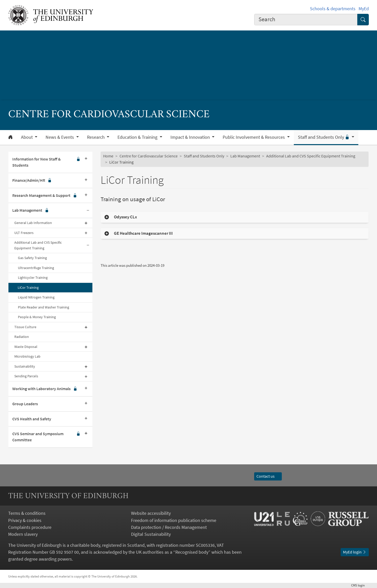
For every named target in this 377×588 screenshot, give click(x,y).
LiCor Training (28, 287)
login (360, 585)
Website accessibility (151, 513)
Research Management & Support (45, 196)
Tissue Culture (25, 327)
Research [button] (96, 137)
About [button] (27, 137)
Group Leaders (25, 404)
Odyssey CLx (125, 217)
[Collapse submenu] (88, 211)
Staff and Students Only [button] (324, 137)
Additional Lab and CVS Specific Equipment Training (38, 245)
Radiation (22, 337)
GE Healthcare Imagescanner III (143, 233)
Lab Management (31, 210)
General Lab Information (33, 223)
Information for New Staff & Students (46, 162)
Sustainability (25, 366)
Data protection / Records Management (169, 527)
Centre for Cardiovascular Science (149, 156)
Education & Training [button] (138, 137)
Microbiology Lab (27, 356)
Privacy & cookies (25, 520)
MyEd (364, 9)
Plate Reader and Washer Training (44, 307)
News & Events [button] (60, 137)
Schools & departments (333, 9)
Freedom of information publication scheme (174, 520)
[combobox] (306, 20)
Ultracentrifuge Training (36, 268)
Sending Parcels (26, 376)
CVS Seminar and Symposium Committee (46, 437)
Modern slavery (23, 534)
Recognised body (192, 552)
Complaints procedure (30, 527)
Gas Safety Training (32, 258)
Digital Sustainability (151, 534)
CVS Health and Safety (32, 419)
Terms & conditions (27, 513)
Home (108, 156)
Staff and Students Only (204, 156)
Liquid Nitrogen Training (36, 297)
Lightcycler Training (33, 277)
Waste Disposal (26, 347)
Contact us (268, 476)
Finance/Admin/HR (32, 180)
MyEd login (355, 552)
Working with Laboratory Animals (45, 389)
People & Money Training (37, 317)
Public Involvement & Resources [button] (254, 137)
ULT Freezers (24, 233)
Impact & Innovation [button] (191, 137)
